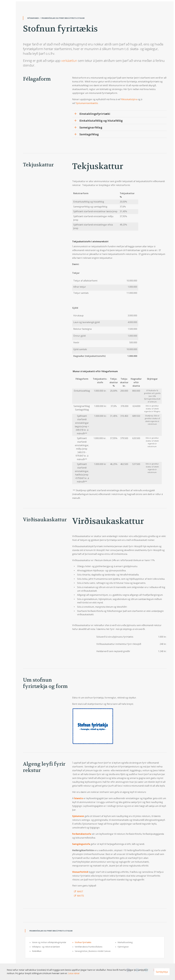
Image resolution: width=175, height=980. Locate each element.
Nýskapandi (33, 18)
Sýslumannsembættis (87, 103)
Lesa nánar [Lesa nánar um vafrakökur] (74, 973)
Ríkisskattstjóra (129, 99)
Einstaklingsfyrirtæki (95, 114)
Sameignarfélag (91, 127)
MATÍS (81, 896)
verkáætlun (69, 61)
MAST (80, 891)
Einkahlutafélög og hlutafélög (101, 121)
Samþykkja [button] (162, 972)
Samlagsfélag (89, 134)
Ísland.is (79, 798)
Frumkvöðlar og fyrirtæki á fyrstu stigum (63, 18)
